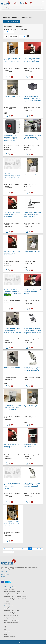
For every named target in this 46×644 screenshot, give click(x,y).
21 (4, 552)
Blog (3, 577)
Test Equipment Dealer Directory (12, 594)
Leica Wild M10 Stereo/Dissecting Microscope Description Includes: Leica (12, 176)
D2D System (7, 601)
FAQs (5, 627)
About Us (4, 572)
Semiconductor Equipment (11, 613)
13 (16, 549)
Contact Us (7, 632)
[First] (5, 549)
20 (41, 549)
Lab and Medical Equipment (11, 610)
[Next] (8, 552)
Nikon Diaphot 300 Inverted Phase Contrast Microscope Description (12, 524)
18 (34, 549)
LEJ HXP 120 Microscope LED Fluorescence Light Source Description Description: (12, 408)
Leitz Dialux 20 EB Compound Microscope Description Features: (32, 292)
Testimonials (5, 574)
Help (5, 629)
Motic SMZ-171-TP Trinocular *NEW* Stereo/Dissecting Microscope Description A (32, 485)
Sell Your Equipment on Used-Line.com (14, 592)
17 (30, 549)
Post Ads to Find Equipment (11, 620)
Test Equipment (8, 608)
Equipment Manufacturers (11, 615)
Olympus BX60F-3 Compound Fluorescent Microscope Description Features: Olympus (33, 137)
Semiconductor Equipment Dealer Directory (15, 599)
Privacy (6, 634)
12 (12, 549)
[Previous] (9, 549)
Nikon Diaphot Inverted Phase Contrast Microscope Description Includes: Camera (12, 60)
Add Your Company (9, 589)
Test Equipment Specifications (12, 618)
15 (23, 549)
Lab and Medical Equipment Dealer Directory (16, 596)
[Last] (11, 552)
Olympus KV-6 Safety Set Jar (12, 97)
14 (19, 549)
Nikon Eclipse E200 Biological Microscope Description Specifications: (12, 214)
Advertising (7, 604)
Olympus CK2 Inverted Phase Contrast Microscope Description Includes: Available (12, 330)
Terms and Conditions (10, 637)
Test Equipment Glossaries (11, 623)
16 (26, 549)
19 (37, 549)
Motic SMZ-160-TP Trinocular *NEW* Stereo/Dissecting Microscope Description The (32, 369)
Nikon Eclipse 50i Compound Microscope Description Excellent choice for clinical (32, 60)
